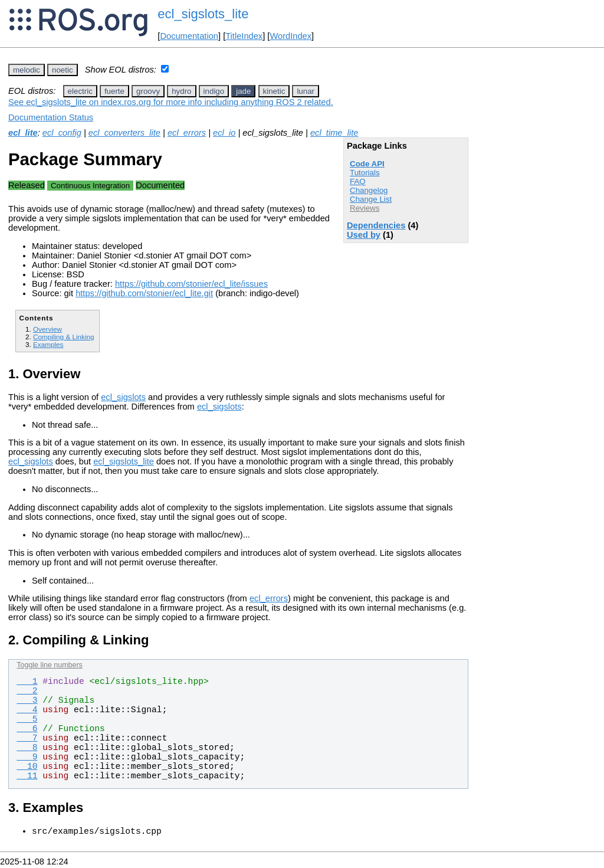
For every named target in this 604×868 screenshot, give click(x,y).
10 (27, 767)
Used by (364, 235)
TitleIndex (244, 36)
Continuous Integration (90, 186)
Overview (47, 329)
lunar (306, 91)
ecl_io (224, 133)
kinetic (274, 91)
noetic (63, 70)
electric (80, 91)
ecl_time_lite (334, 133)
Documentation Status (51, 117)
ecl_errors (187, 133)
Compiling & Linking (64, 337)
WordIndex (290, 36)
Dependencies (376, 225)
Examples (48, 344)
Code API (367, 164)
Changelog (369, 190)
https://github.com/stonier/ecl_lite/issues (191, 284)
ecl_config (62, 133)
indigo (214, 91)
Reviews (365, 208)
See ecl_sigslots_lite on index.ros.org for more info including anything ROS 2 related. (171, 102)
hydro (181, 91)
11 (27, 776)
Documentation (189, 36)
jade (243, 91)
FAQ (358, 181)
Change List (371, 199)
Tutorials (365, 173)
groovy (148, 91)
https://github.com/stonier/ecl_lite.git (144, 293)
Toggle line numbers (49, 665)
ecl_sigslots (123, 397)
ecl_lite (23, 133)
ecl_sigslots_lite (203, 14)
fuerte (114, 91)
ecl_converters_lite (124, 133)
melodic (27, 70)
